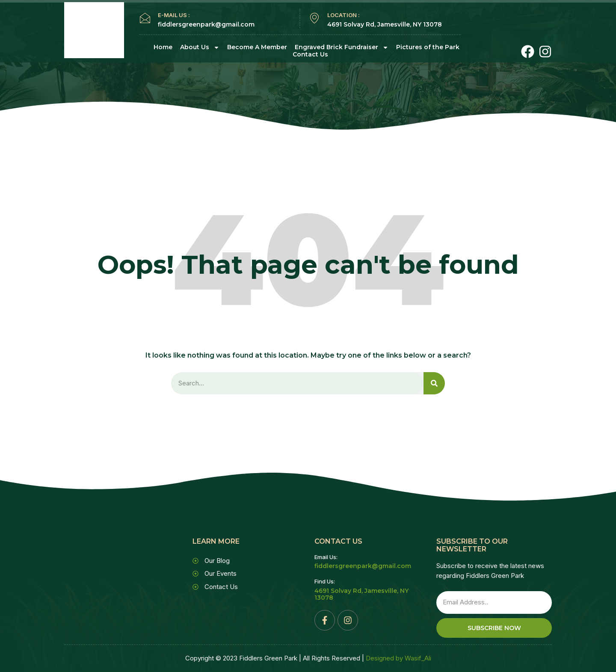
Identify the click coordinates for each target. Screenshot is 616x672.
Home (163, 47)
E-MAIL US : (174, 15)
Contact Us (310, 55)
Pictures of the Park (428, 47)
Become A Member (257, 47)
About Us (200, 47)
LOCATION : (344, 15)
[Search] (434, 383)
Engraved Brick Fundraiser (342, 47)
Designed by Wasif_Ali (398, 659)
